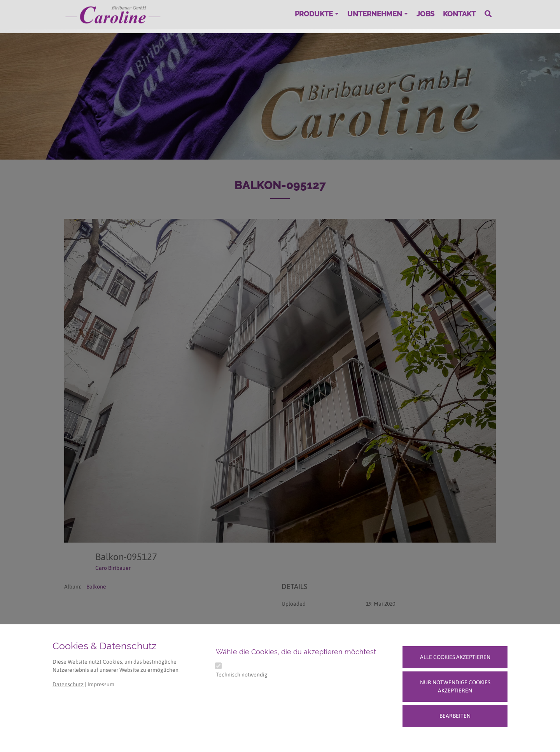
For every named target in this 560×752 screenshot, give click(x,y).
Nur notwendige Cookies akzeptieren (455, 686)
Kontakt (459, 14)
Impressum (101, 684)
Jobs (425, 14)
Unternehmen (375, 14)
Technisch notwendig (242, 675)
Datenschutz (68, 684)
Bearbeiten (455, 716)
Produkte (314, 14)
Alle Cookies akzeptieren (455, 657)
